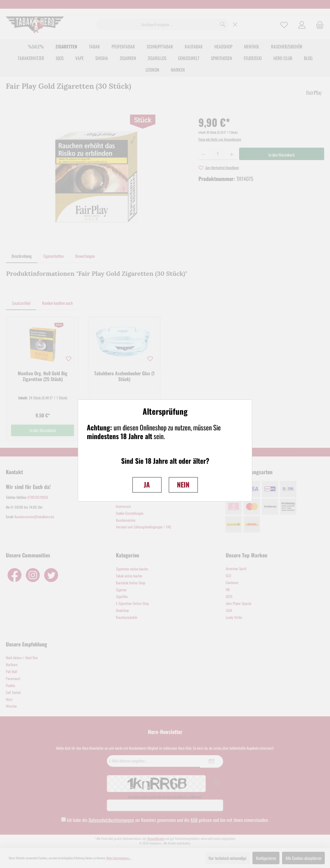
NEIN (183, 485)
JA (147, 485)
